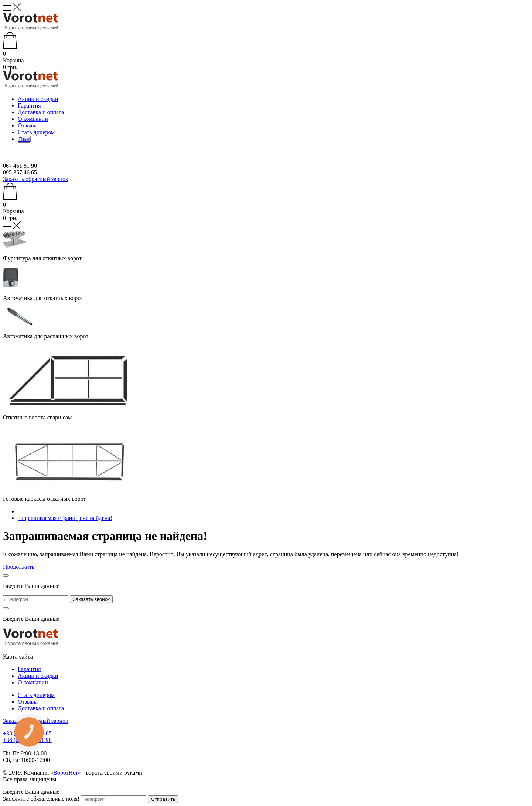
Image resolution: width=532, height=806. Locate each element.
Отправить (163, 799)
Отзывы (28, 125)
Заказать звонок (91, 599)
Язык (24, 139)
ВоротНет (66, 773)
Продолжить (19, 567)
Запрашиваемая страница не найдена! (65, 518)
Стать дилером (36, 132)
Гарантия (29, 106)
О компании (33, 119)
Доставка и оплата (41, 112)
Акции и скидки (38, 99)
